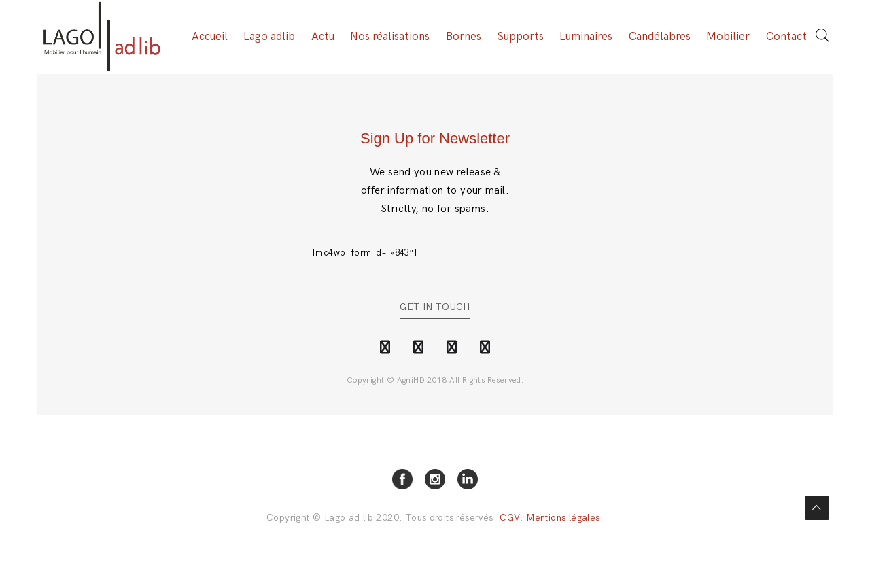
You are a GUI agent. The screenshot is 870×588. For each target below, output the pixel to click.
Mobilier (728, 37)
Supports (520, 37)
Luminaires (586, 37)
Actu (323, 37)
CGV (509, 518)
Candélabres (660, 37)
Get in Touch (435, 308)
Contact (786, 37)
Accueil (210, 37)
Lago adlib (269, 37)
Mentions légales (563, 518)
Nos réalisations (390, 37)
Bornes (464, 37)
